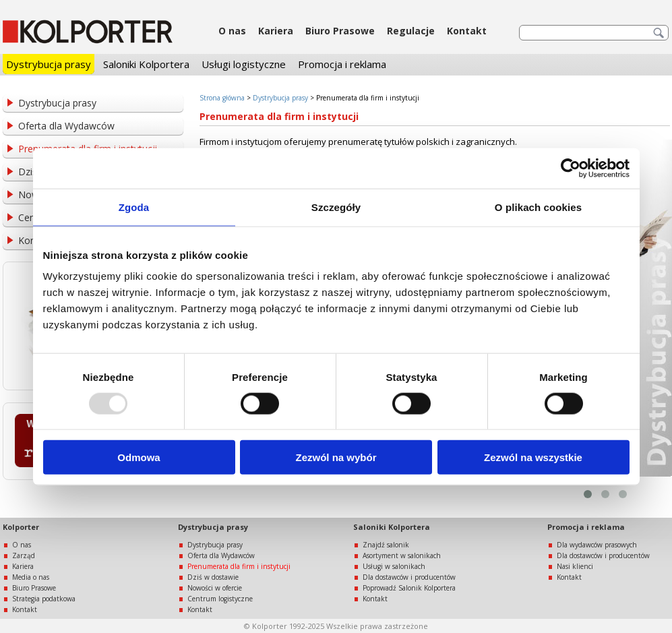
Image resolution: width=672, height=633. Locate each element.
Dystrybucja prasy (49, 64)
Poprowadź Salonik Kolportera (409, 588)
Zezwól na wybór (336, 457)
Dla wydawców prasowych (597, 545)
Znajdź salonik (386, 545)
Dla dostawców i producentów (409, 577)
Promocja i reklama (342, 64)
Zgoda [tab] (134, 207)
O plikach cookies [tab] (538, 207)
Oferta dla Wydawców (66, 126)
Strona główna (222, 98)
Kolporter (21, 527)
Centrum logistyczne (220, 599)
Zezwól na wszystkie (533, 457)
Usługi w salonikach (394, 566)
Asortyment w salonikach (402, 555)
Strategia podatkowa (44, 599)
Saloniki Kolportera (146, 64)
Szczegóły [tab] (336, 207)
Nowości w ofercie (215, 588)
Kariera (276, 31)
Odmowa (139, 457)
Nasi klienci (575, 566)
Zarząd (24, 555)
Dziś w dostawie (213, 577)
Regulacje (411, 31)
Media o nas (31, 577)
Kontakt (467, 31)
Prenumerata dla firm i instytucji (239, 566)
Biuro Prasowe (340, 31)
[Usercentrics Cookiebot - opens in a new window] (571, 168)
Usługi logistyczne (244, 64)
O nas (232, 31)
